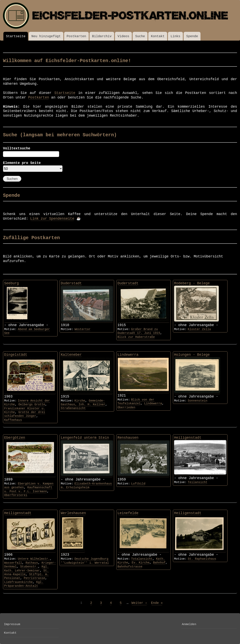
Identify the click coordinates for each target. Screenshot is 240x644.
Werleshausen (73, 513)
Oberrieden (126, 407)
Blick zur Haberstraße (136, 337)
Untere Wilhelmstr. (34, 559)
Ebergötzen (15, 438)
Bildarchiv (102, 36)
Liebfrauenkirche (18, 582)
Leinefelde (128, 513)
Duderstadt (71, 283)
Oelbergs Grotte (32, 404)
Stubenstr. (29, 567)
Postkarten (76, 36)
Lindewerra (128, 355)
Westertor (82, 329)
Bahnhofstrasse (130, 567)
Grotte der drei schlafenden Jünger (25, 414)
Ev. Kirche (141, 563)
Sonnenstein (198, 401)
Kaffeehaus (13, 420)
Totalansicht (142, 559)
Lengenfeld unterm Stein (85, 438)
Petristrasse (35, 578)
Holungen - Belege (192, 355)
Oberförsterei (16, 495)
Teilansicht (198, 482)
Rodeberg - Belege (192, 283)
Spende (192, 36)
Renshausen (128, 438)
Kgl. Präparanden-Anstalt (24, 584)
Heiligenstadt (188, 438)
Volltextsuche (17, 148)
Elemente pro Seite (22, 163)
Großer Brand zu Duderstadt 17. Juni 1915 (139, 331)
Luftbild (138, 484)
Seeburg (12, 283)
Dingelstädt (16, 355)
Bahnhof (159, 563)
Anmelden (189, 624)
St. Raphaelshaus (202, 559)
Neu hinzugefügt (46, 36)
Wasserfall (13, 563)
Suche (140, 36)
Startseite (16, 36)
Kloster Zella (199, 329)
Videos (123, 36)
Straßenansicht (73, 408)
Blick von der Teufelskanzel (136, 402)
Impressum (12, 624)
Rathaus (32, 563)
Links (175, 36)
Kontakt (158, 36)
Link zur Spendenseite (52, 219)
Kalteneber (71, 355)
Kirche (80, 401)
